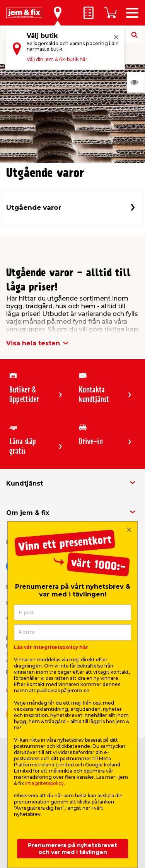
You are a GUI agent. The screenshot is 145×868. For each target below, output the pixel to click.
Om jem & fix (28, 513)
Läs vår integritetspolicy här (51, 647)
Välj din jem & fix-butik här (57, 59)
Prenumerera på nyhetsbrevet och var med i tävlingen (72, 849)
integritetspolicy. (45, 783)
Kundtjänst (25, 483)
